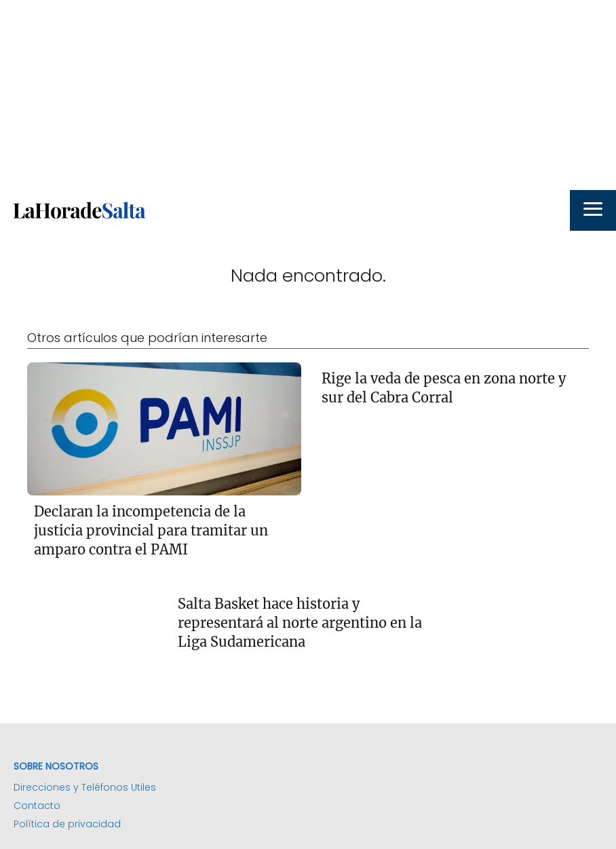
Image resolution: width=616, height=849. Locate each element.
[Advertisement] (308, 95)
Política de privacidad (67, 824)
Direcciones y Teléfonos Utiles (85, 787)
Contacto (37, 806)
